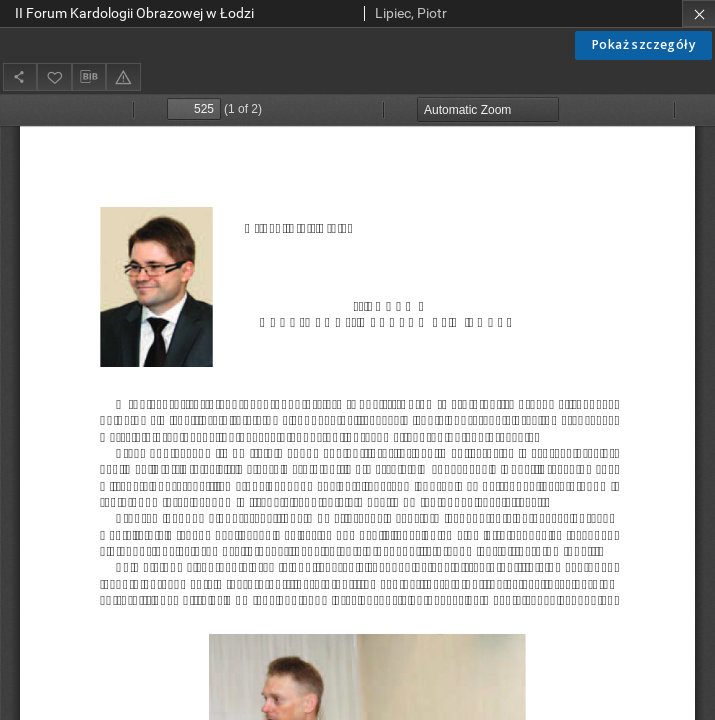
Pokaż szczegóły (643, 44)
